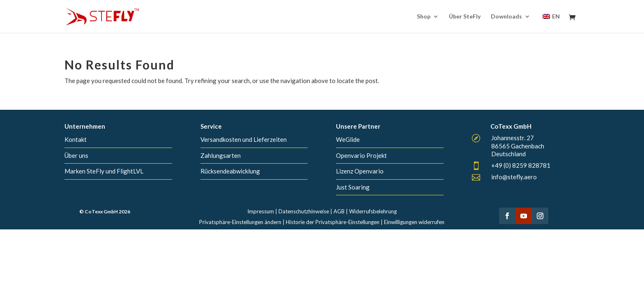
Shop (424, 17)
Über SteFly (465, 17)
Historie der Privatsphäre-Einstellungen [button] (333, 222)
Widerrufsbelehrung (373, 211)
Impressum (261, 211)
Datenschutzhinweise (304, 211)
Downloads (506, 17)
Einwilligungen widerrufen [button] (414, 222)
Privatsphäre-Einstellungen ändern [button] (240, 222)
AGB (339, 211)
